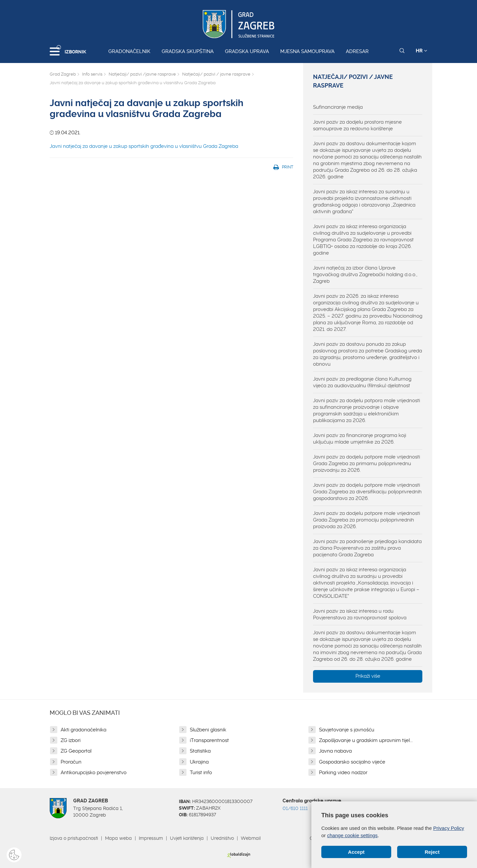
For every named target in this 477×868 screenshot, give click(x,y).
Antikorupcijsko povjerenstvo (94, 773)
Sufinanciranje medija (338, 107)
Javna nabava (335, 751)
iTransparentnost (209, 740)
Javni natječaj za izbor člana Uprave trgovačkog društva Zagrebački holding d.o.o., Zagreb (365, 275)
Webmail (251, 838)
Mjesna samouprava (307, 51)
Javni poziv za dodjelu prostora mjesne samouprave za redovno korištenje (357, 125)
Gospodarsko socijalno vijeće (352, 762)
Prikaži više (368, 676)
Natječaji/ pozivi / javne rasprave (216, 74)
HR (422, 51)
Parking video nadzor (343, 773)
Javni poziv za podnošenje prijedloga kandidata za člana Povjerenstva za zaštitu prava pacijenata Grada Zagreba (367, 548)
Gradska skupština (188, 51)
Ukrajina (199, 762)
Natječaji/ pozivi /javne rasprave (142, 74)
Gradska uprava (247, 51)
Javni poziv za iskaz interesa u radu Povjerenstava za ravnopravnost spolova (360, 614)
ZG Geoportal (76, 751)
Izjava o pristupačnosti (74, 838)
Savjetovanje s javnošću (347, 730)
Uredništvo (222, 838)
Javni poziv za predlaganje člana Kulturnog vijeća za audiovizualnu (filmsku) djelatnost (362, 382)
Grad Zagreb (63, 74)
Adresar (357, 51)
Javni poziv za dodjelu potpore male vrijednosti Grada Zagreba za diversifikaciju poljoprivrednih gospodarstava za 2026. (367, 492)
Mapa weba (118, 838)
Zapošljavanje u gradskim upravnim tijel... (366, 740)
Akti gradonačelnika (83, 730)
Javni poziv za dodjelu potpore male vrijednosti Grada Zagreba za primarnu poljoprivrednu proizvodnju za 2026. (367, 464)
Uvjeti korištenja (187, 838)
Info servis (92, 74)
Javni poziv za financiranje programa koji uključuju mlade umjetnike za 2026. (360, 439)
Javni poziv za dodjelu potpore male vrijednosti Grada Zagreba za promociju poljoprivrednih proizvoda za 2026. (367, 520)
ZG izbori (71, 740)
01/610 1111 (295, 808)
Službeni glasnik (208, 730)
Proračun (71, 762)
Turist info (201, 773)
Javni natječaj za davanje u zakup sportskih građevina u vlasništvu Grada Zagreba (144, 146)
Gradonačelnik (129, 51)
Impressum (151, 838)
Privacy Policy (449, 828)
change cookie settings (353, 835)
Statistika (200, 751)
